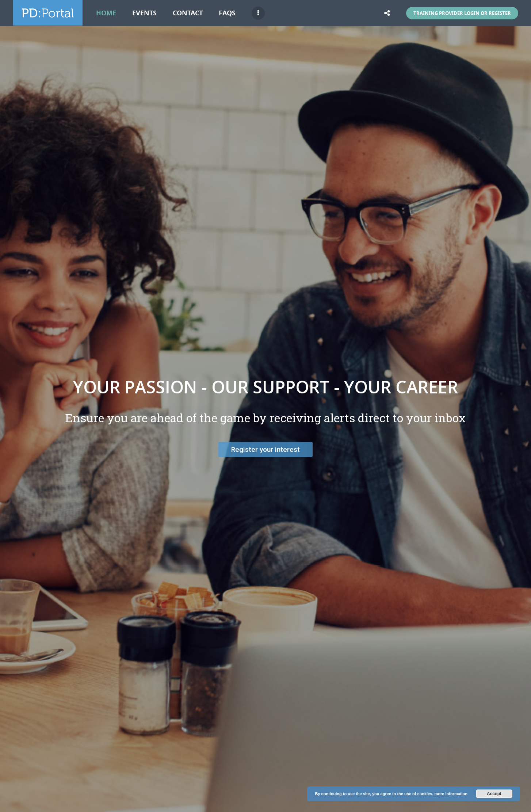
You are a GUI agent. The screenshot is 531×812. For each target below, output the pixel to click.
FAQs (227, 13)
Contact (188, 13)
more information (451, 794)
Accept (494, 794)
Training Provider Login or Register (462, 13)
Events (144, 13)
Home (106, 13)
